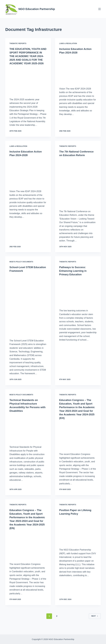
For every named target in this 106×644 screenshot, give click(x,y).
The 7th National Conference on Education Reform (76, 159)
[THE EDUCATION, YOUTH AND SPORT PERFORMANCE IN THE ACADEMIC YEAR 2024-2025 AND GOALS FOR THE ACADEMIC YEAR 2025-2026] (28, 84)
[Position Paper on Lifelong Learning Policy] (78, 538)
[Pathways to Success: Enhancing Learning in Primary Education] (78, 299)
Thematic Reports (18, 43)
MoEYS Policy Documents (21, 269)
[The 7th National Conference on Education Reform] (78, 190)
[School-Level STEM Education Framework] (28, 312)
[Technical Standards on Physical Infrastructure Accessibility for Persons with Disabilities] (28, 435)
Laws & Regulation (68, 43)
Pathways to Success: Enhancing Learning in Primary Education (74, 278)
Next (95, 623)
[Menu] (100, 9)
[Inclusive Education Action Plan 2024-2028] (78, 70)
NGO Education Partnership (37, 9)
